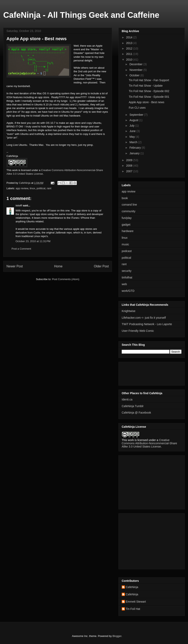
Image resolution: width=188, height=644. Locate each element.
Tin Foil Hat (133, 609)
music (125, 244)
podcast (127, 251)
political (41, 188)
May (132, 137)
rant (49, 188)
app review (22, 188)
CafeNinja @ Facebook (136, 413)
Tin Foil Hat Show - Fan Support (149, 80)
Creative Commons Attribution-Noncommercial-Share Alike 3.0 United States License (149, 443)
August (134, 120)
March (134, 142)
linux (32, 188)
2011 (130, 54)
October (135, 75)
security (127, 271)
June (133, 131)
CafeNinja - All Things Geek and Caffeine (81, 15)
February (135, 148)
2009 (130, 160)
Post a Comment (21, 249)
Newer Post (15, 266)
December (136, 64)
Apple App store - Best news (147, 102)
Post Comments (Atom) (66, 279)
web (124, 284)
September (137, 115)
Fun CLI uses (137, 108)
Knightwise (129, 311)
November (136, 70)
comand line (129, 205)
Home (58, 266)
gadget (126, 225)
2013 (130, 43)
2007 (130, 171)
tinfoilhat (127, 277)
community (129, 211)
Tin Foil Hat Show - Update (146, 86)
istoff (19, 205)
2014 (130, 37)
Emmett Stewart (136, 602)
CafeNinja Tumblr (133, 406)
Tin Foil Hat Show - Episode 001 (149, 97)
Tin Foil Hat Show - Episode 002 (149, 91)
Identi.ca (127, 399)
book (125, 198)
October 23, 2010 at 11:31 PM (33, 241)
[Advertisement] (134, 373)
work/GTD (128, 291)
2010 (130, 60)
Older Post (101, 266)
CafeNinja (132, 587)
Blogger (117, 636)
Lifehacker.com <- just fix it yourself (144, 318)
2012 (130, 48)
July (132, 126)
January (135, 153)
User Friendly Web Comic (138, 331)
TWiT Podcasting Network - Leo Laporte (147, 324)
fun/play (127, 218)
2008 (130, 166)
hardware (128, 231)
